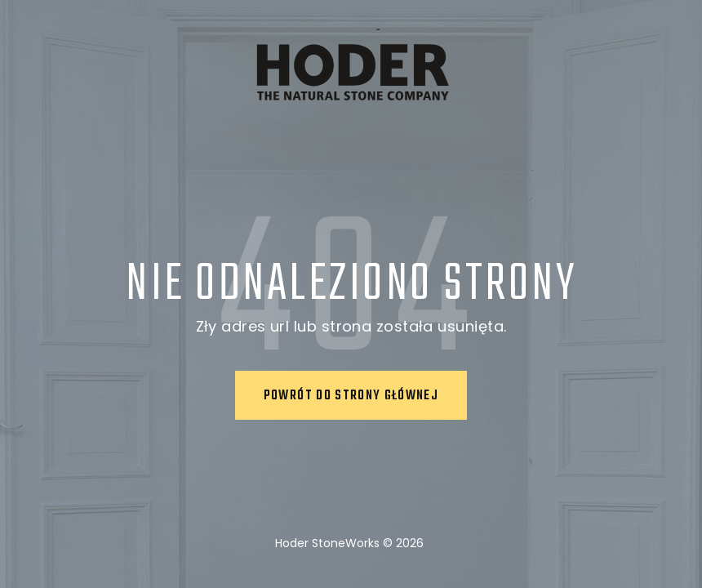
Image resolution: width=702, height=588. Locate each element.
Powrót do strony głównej (351, 396)
